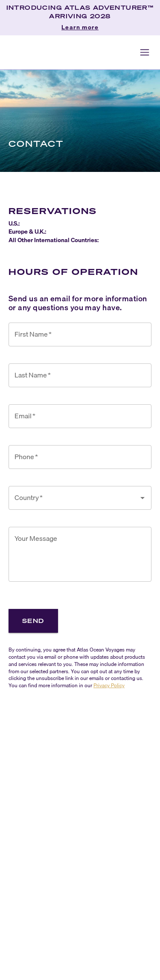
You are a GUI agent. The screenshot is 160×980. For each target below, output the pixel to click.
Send (33, 621)
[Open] (143, 498)
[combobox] (74, 498)
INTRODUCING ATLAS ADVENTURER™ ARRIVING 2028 (80, 12)
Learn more (80, 28)
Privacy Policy (109, 685)
